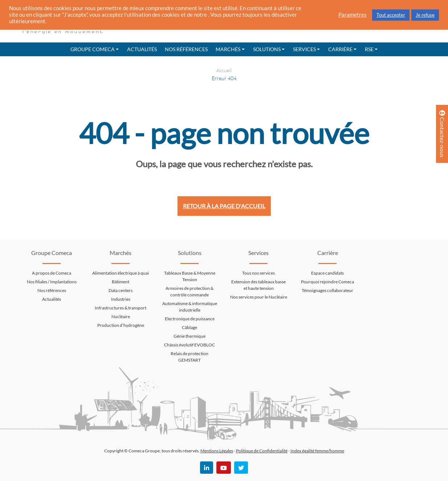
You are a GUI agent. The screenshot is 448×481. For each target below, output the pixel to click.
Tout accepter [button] (391, 15)
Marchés (228, 49)
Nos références (186, 49)
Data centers (121, 290)
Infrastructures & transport (121, 308)
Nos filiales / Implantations (52, 282)
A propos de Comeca (52, 273)
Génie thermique (190, 336)
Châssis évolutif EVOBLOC (190, 345)
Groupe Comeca (93, 49)
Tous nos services (258, 273)
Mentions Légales (217, 451)
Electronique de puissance (190, 319)
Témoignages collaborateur (327, 290)
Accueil (224, 70)
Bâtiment (121, 282)
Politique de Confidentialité (262, 451)
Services (304, 49)
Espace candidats (327, 273)
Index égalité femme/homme (317, 451)
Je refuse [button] (425, 15)
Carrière (340, 49)
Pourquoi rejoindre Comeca (327, 282)
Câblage (190, 327)
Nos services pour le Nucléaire (259, 297)
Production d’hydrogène (121, 325)
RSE (369, 49)
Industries (121, 299)
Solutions (267, 49)
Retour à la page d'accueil (224, 206)
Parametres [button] (353, 15)
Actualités (142, 49)
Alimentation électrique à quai (121, 273)
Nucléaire (121, 316)
